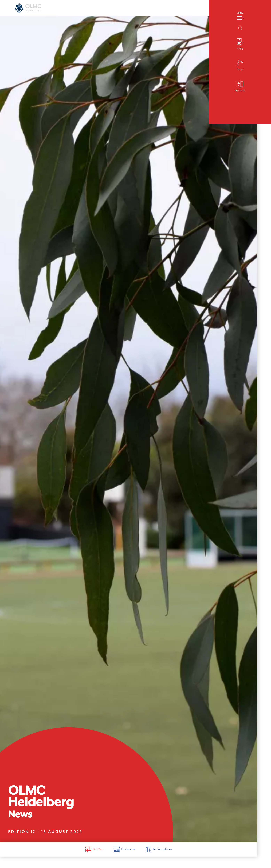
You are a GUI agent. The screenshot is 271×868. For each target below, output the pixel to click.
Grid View (94, 858)
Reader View (125, 858)
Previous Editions (159, 858)
